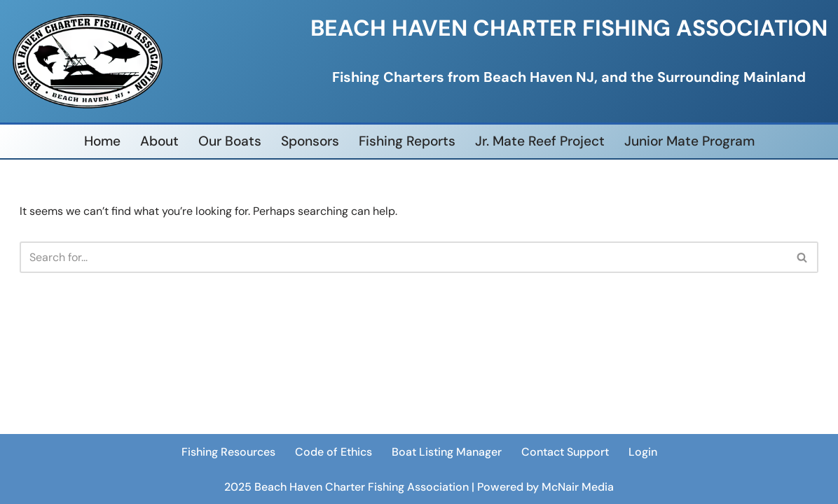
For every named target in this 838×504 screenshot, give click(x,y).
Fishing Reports (407, 141)
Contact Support (565, 452)
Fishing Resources (228, 452)
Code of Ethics (334, 452)
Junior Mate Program (689, 141)
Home (102, 141)
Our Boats (230, 141)
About (159, 141)
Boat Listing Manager (447, 452)
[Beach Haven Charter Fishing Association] (88, 61)
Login (643, 452)
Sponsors (310, 141)
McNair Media (578, 486)
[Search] (403, 257)
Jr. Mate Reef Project (540, 141)
